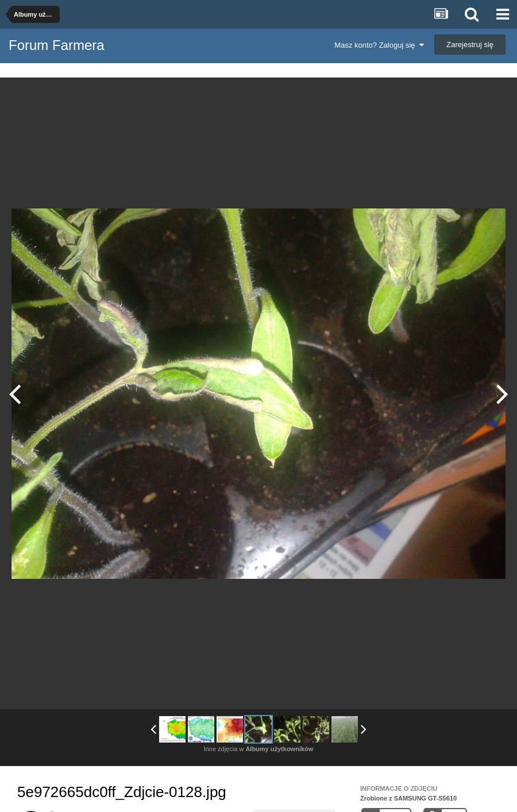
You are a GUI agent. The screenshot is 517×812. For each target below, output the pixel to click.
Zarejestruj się (470, 45)
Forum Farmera (57, 45)
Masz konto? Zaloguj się (379, 45)
